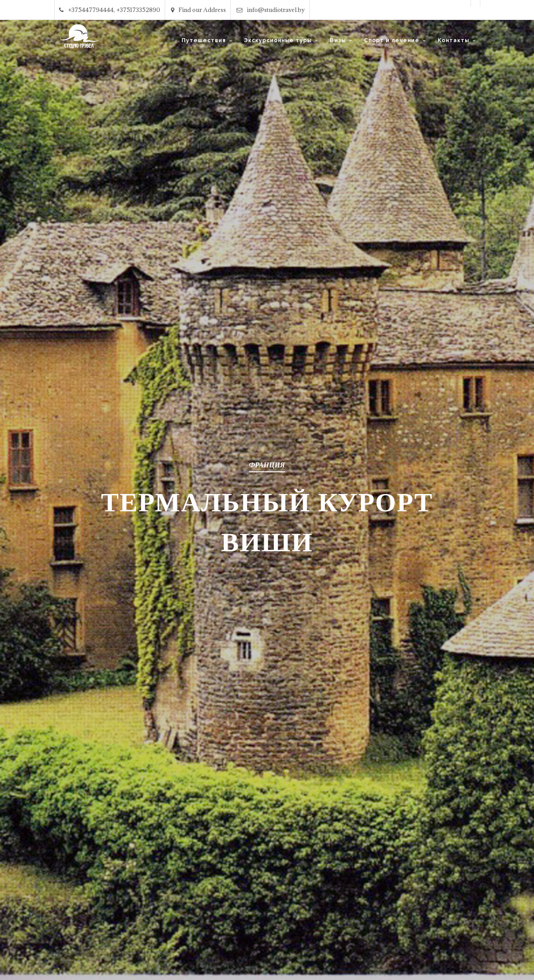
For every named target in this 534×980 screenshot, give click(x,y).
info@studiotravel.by (271, 10)
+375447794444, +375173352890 (110, 10)
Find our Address (198, 10)
